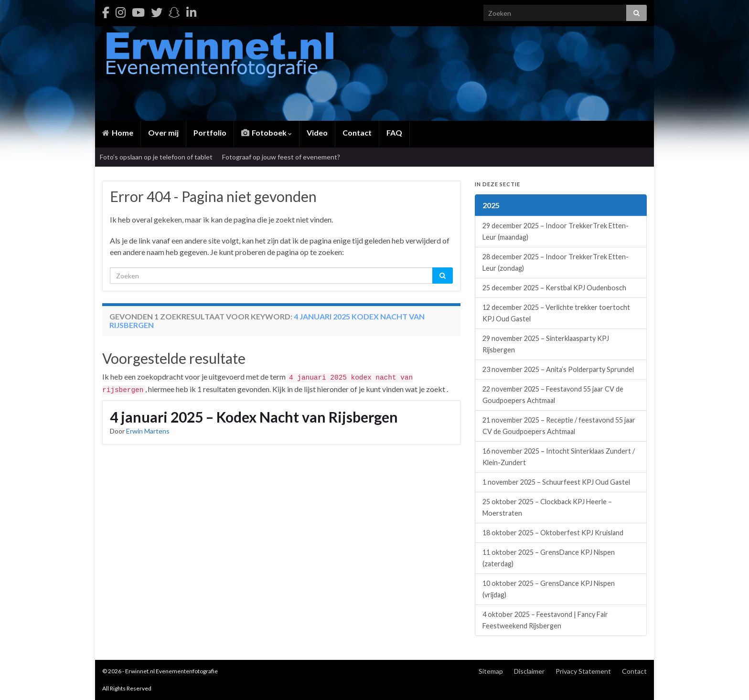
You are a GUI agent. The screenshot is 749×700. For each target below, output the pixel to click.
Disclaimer (529, 671)
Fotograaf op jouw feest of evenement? (281, 157)
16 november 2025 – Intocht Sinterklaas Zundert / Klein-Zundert (559, 457)
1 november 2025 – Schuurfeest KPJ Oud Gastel (556, 482)
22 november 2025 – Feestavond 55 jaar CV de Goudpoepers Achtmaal (553, 395)
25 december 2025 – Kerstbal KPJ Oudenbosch (554, 288)
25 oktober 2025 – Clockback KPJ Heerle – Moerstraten (547, 507)
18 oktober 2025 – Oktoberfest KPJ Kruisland (553, 533)
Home (118, 133)
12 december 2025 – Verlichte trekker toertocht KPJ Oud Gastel (556, 313)
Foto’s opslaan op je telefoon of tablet (156, 157)
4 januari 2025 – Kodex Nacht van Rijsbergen (254, 417)
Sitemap (491, 671)
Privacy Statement (583, 671)
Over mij (163, 133)
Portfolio (210, 133)
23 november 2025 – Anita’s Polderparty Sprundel (558, 369)
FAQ (394, 133)
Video (317, 133)
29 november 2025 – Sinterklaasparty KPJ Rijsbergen (546, 344)
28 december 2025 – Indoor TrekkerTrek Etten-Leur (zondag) (556, 262)
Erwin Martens (148, 431)
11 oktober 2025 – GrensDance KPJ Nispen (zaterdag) (549, 558)
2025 (491, 205)
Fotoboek (267, 133)
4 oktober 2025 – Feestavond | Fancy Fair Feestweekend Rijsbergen (545, 620)
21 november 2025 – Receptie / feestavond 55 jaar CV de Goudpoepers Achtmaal (559, 426)
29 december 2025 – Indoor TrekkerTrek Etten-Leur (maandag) (556, 231)
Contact (357, 133)
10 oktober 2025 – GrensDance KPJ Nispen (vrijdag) (549, 589)
